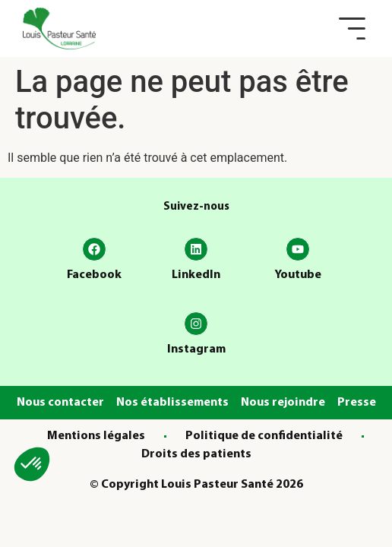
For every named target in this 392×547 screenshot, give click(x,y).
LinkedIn (196, 275)
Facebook (94, 275)
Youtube (298, 275)
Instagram (196, 349)
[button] (352, 28)
